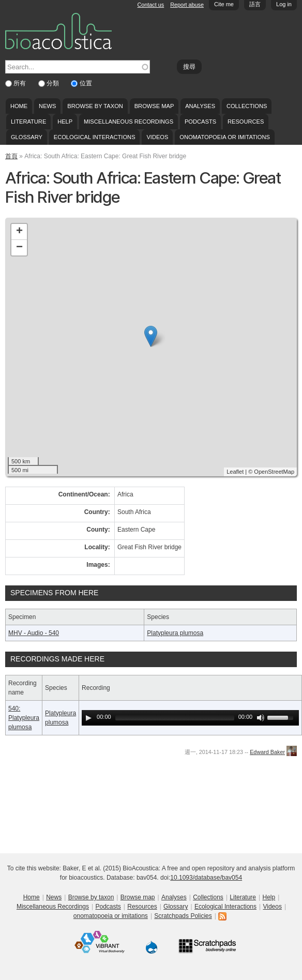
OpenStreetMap (274, 472)
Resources (246, 122)
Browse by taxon (95, 106)
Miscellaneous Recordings (129, 122)
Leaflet (235, 472)
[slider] (175, 718)
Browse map (154, 106)
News (47, 106)
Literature (28, 122)
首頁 (11, 156)
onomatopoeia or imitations (225, 137)
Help (65, 122)
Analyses (200, 106)
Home (19, 106)
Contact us (151, 5)
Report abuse (187, 5)
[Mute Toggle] (261, 718)
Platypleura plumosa (175, 633)
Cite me (224, 4)
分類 (54, 83)
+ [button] (19, 232)
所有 (20, 83)
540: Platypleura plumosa (24, 718)
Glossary (27, 137)
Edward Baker (267, 752)
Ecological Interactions (95, 137)
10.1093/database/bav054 (206, 878)
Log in (284, 4)
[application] (190, 718)
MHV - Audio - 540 (34, 633)
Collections (247, 106)
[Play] (88, 718)
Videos (157, 137)
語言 (255, 4)
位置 (86, 83)
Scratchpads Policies (183, 916)
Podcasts (200, 122)
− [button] (19, 248)
